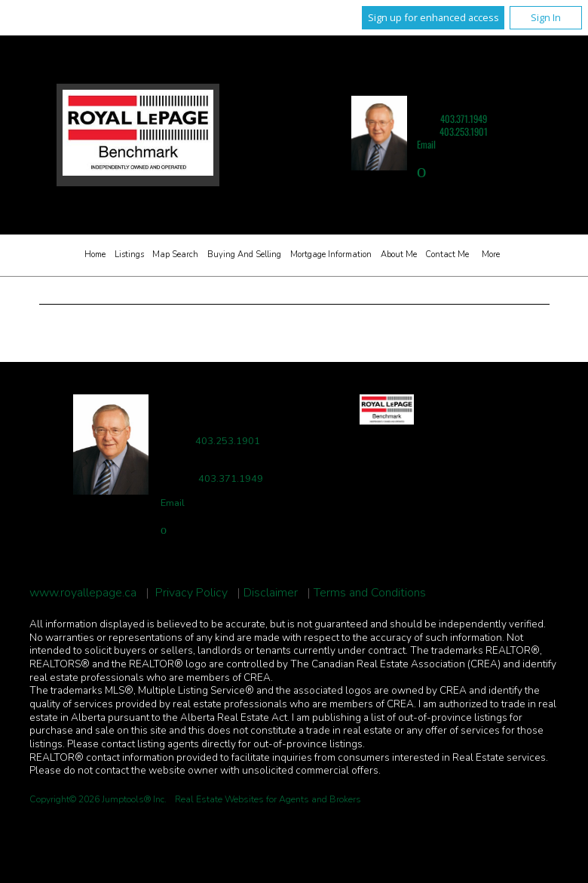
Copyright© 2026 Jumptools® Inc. (98, 799)
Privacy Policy (191, 593)
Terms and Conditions (370, 593)
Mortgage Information (331, 254)
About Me (399, 254)
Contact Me (447, 254)
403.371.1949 (464, 119)
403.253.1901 (464, 132)
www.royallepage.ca (83, 593)
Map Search (175, 254)
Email (426, 144)
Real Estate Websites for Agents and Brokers (268, 799)
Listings (129, 254)
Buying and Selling (244, 254)
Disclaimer (271, 593)
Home (95, 254)
